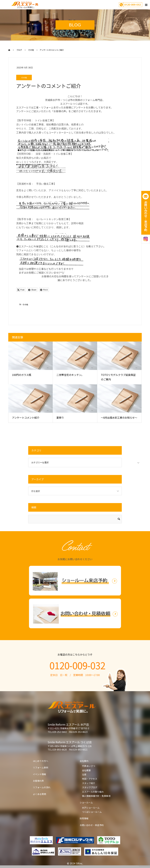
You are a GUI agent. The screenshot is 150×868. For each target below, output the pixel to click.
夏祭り (60, 418)
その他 (24, 77)
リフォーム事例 (41, 767)
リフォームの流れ (42, 787)
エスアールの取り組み (93, 792)
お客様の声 (38, 781)
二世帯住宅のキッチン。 (70, 375)
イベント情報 (39, 774)
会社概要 (86, 770)
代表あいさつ (89, 766)
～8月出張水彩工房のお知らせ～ (119, 418)
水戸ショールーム (91, 808)
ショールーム (86, 802)
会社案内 (84, 761)
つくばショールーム (92, 812)
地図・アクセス (90, 779)
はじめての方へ (41, 761)
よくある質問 (39, 794)
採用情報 (84, 818)
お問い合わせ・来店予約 (92, 825)
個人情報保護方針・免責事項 (96, 796)
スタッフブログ (90, 787)
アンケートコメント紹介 (26, 418)
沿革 (84, 775)
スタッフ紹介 (89, 783)
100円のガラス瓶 (22, 375)
